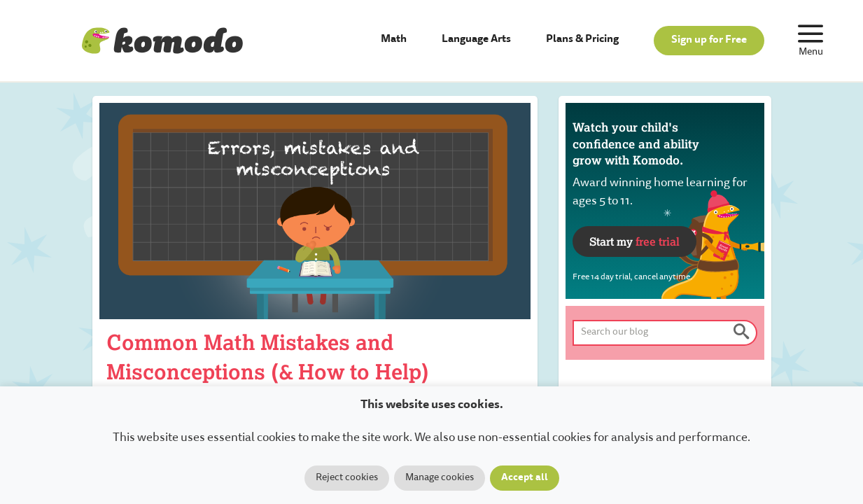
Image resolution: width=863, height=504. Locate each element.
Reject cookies (347, 478)
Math (394, 40)
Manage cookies (440, 478)
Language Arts (476, 40)
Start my (634, 241)
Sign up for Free (709, 40)
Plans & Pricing (582, 40)
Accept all (525, 478)
